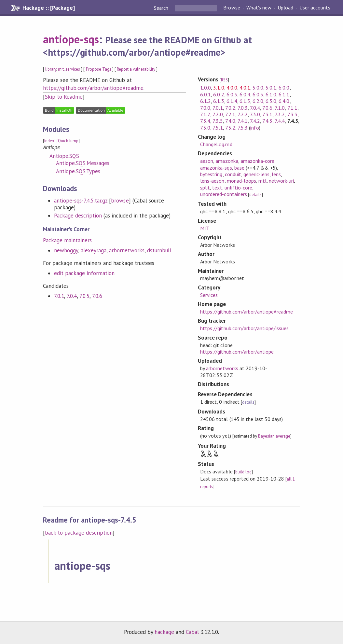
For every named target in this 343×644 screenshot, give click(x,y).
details (255, 195)
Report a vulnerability (136, 69)
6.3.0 (271, 101)
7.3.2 (280, 114)
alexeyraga (94, 250)
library (51, 69)
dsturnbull (159, 250)
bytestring (211, 174)
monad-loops (241, 181)
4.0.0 (232, 88)
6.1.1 (284, 94)
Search (162, 8)
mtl (262, 181)
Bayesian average (274, 436)
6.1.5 (245, 101)
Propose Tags (99, 69)
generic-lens (256, 174)
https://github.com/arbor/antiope (237, 352)
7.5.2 (230, 128)
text (217, 188)
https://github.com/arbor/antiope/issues (244, 328)
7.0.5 (84, 296)
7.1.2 (205, 114)
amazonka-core (257, 161)
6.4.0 (284, 101)
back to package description (79, 533)
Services (209, 295)
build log (243, 472)
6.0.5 (258, 94)
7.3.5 (218, 121)
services (73, 69)
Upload (285, 8)
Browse (232, 8)
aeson (207, 161)
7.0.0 (205, 108)
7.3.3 (292, 114)
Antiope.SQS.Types (78, 171)
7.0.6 (97, 296)
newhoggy (66, 250)
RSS (224, 80)
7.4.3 (267, 121)
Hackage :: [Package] (48, 8)
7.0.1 (59, 296)
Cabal (192, 632)
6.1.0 (271, 94)
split (205, 188)
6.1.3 (219, 101)
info (255, 128)
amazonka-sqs (216, 168)
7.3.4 (205, 121)
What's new (259, 8)
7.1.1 (292, 108)
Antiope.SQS (64, 156)
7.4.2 (255, 121)
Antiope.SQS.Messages (83, 163)
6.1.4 (232, 101)
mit (61, 69)
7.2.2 (243, 114)
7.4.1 (243, 121)
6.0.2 (219, 94)
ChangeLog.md (216, 144)
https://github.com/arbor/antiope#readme (93, 88)
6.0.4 (245, 94)
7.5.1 (218, 128)
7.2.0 (218, 114)
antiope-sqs (71, 39)
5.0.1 (271, 88)
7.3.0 (255, 114)
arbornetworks (127, 250)
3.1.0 (219, 88)
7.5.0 (205, 128)
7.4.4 (280, 121)
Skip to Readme (64, 97)
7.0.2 (230, 108)
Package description (78, 216)
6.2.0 (258, 101)
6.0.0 (284, 88)
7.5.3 (243, 128)
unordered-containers (223, 194)
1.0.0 (206, 88)
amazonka (227, 161)
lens (276, 174)
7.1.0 (280, 108)
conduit (233, 174)
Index (49, 141)
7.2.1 (230, 114)
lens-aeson (212, 181)
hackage (164, 632)
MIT (205, 228)
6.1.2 (206, 101)
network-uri (281, 181)
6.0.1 (206, 94)
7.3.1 (267, 114)
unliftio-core (238, 188)
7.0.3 (243, 108)
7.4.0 (230, 121)
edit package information (84, 273)
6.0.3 (232, 94)
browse (120, 201)
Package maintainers (67, 240)
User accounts (315, 8)
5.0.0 (258, 88)
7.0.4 (72, 296)
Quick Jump (68, 141)
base (239, 168)
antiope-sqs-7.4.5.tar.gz (81, 201)
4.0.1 (245, 88)
